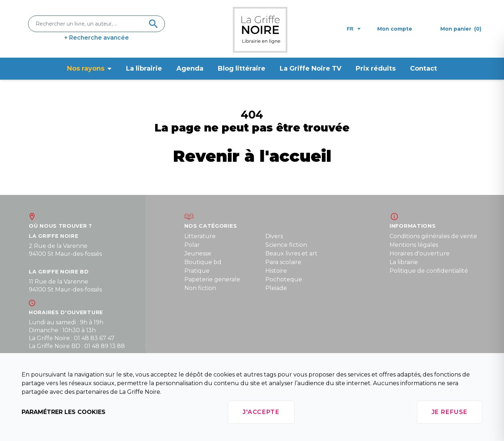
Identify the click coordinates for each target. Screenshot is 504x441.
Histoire (276, 271)
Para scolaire (283, 262)
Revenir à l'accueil (252, 156)
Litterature (200, 236)
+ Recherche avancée (96, 38)
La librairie (144, 68)
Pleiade (276, 288)
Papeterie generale (212, 279)
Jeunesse (198, 253)
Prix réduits (376, 68)
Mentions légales (414, 245)
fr (354, 29)
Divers (274, 236)
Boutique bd (203, 262)
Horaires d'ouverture (420, 253)
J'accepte (261, 412)
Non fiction (200, 288)
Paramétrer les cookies (64, 412)
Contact (424, 68)
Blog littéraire (242, 68)
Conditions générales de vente (433, 236)
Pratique (197, 271)
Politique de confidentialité (429, 271)
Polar (192, 245)
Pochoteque (284, 279)
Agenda (190, 68)
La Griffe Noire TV (310, 68)
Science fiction (286, 245)
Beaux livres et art (291, 253)
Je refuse (450, 412)
